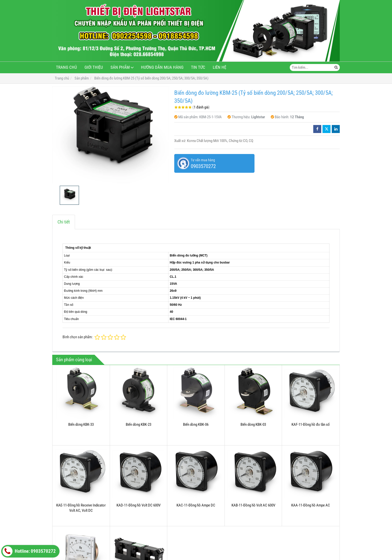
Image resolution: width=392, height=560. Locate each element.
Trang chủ (66, 67)
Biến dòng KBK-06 (196, 424)
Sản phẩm (120, 67)
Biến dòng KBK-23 (138, 424)
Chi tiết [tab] (64, 222)
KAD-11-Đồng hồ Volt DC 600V (138, 505)
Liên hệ (219, 67)
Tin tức (198, 67)
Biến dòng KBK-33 (81, 424)
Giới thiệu (94, 67)
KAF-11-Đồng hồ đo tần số (311, 424)
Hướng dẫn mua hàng (162, 67)
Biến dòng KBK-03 (253, 424)
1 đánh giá (201, 107)
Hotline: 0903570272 (29, 551)
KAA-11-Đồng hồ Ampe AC (311, 505)
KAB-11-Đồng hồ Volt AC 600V (253, 505)
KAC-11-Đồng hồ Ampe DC (196, 505)
